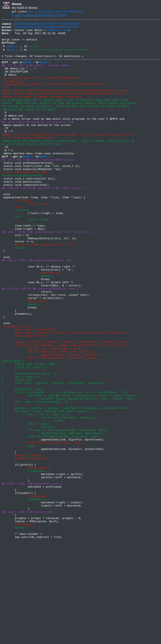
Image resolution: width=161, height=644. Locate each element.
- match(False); (32, 322)
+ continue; (29, 507)
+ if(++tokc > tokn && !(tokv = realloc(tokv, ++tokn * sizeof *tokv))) (69, 470)
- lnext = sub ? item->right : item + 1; (45, 413)
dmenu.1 (12, 52)
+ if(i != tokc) (25, 504)
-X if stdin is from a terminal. (27, 160)
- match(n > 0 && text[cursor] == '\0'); (38, 288)
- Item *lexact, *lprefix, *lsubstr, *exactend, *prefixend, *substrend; (64, 394)
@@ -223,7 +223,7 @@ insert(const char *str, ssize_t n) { (47, 273)
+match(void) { (13, 428)
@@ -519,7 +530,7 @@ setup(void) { (29, 609)
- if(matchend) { (26, 556)
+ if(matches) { (25, 560)
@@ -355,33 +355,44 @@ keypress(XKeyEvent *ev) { (40, 341)
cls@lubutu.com (57, 32)
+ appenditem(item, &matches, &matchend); (52, 515)
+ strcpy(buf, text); (23, 462)
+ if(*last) (16, 247)
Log (14, 16)
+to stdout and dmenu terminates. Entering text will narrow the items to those (65, 122)
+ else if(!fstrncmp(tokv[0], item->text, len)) (51, 519)
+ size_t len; (17, 451)
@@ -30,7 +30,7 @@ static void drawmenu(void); (38, 187)
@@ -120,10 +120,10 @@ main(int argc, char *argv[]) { (44, 221)
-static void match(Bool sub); (25, 202)
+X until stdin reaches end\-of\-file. (32, 168)
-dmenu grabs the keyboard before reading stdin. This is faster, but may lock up (67, 156)
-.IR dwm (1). (12, 92)
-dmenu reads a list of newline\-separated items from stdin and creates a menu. (65, 104)
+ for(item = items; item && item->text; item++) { (47, 488)
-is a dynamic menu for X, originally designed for (42, 88)
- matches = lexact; (22, 541)
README (44, 16)
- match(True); (25, 356)
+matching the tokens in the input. (29, 126)
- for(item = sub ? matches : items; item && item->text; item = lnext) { (65, 409)
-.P (4, 100)
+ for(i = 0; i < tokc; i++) (35, 492)
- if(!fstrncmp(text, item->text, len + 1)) (47, 417)
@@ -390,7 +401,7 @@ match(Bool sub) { (32, 575)
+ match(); (15, 292)
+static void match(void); (22, 205)
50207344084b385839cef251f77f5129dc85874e (46, 25)
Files (23, 16)
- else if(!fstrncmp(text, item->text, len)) (48, 424)
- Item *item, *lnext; (24, 398)
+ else (12, 254)
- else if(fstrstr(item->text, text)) (43, 526)
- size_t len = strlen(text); (29, 390)
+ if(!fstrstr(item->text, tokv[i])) (48, 496)
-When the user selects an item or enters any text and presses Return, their (63, 107)
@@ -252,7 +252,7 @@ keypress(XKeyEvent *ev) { (38, 307)
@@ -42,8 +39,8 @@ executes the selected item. (38, 141)
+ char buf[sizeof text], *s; (29, 443)
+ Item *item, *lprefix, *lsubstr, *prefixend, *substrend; (53, 454)
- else (12, 243)
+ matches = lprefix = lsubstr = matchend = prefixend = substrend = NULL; (65, 485)
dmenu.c (12, 56)
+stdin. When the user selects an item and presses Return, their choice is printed (69, 119)
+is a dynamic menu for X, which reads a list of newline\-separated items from (65, 115)
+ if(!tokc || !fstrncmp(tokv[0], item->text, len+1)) (56, 511)
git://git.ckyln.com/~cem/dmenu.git (56, 12)
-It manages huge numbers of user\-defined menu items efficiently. (55, 96)
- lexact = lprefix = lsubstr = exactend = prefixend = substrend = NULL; (65, 405)
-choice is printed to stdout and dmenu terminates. (43, 111)
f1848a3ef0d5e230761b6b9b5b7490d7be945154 (46, 29)
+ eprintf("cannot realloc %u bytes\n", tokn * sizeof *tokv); (69, 473)
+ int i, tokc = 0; (21, 447)
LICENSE (60, 16)
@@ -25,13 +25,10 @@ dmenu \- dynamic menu (35, 73)
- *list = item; (25, 239)
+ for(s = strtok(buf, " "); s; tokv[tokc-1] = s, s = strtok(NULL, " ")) (65, 466)
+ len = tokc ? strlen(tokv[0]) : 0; (35, 477)
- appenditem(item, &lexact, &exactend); (52, 421)
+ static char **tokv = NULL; (29, 432)
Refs (31, 16)
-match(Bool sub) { (16, 387)
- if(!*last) (16, 236)
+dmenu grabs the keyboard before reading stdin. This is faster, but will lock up (68, 164)
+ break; (33, 500)
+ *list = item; (25, 258)
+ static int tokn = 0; (25, 436)
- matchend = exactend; (25, 545)
